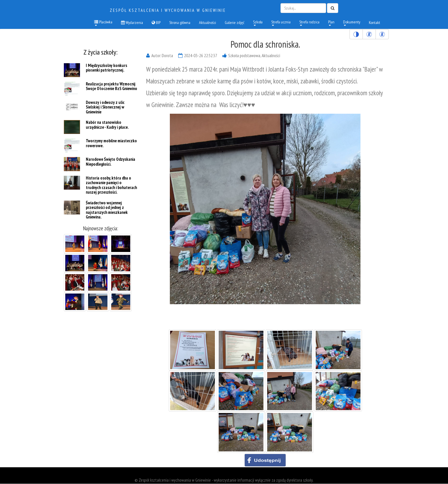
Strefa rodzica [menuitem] (309, 23)
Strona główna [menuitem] (180, 23)
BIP (156, 23)
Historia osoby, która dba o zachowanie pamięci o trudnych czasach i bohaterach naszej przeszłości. (111, 185)
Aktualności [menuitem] (208, 23)
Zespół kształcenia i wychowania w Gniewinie (168, 10)
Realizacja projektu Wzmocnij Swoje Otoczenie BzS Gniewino (111, 86)
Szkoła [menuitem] (258, 23)
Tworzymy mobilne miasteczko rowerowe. (111, 143)
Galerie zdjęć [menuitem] (235, 23)
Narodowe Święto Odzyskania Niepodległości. (110, 162)
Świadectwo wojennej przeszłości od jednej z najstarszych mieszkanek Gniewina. (107, 210)
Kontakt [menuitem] (374, 23)
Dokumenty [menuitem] (352, 23)
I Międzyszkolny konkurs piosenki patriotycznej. (106, 68)
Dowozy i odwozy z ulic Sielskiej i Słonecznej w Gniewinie (105, 107)
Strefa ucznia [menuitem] (281, 23)
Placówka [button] (103, 23)
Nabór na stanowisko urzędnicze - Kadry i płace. (107, 125)
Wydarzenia (132, 23)
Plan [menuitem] (331, 23)
